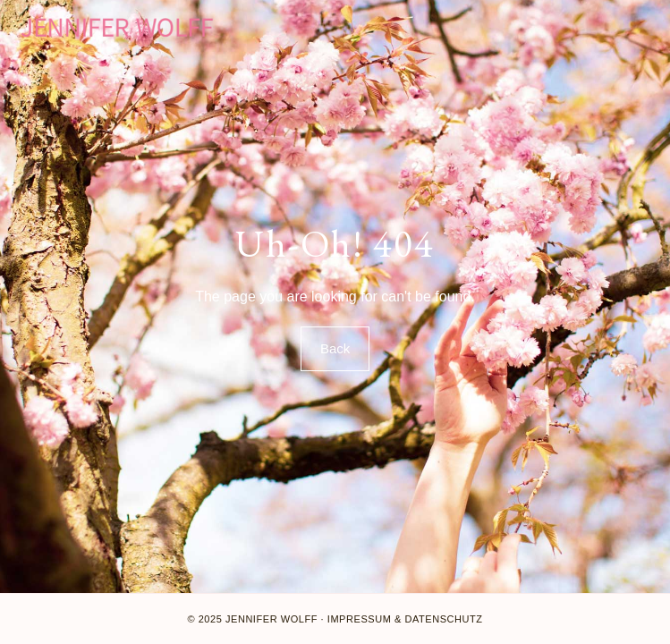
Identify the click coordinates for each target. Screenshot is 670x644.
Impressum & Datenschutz (405, 619)
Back (335, 348)
